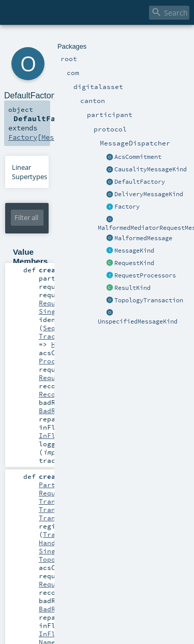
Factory (127, 207)
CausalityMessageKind (151, 169)
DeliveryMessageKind (149, 194)
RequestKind (134, 263)
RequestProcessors (145, 275)
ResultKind (132, 288)
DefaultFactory (140, 182)
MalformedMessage (143, 238)
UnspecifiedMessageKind (138, 321)
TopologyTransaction (149, 300)
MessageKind (134, 251)
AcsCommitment (138, 157)
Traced (51, 336)
